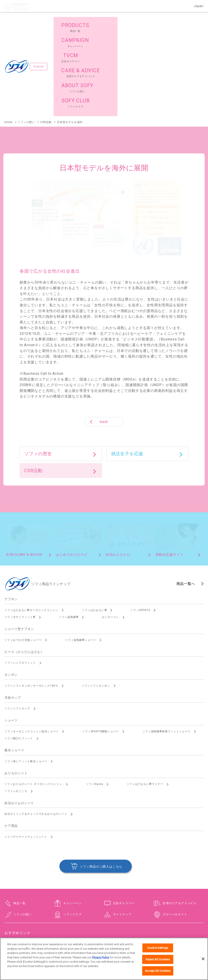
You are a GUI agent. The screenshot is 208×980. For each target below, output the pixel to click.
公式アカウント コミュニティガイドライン (164, 933)
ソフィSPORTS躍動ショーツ (100, 658)
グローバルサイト (175, 841)
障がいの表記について (104, 937)
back (104, 349)
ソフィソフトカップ (17, 635)
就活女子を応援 (127, 381)
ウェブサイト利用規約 (87, 933)
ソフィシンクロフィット (20, 590)
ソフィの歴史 (38, 381)
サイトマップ (122, 841)
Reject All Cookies (158, 965)
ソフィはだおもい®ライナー (145, 711)
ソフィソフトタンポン (96, 613)
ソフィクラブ (72, 841)
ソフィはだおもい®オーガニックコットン (31, 537)
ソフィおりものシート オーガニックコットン (33, 711)
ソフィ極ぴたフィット (19, 665)
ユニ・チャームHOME (32, 933)
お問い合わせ (59, 933)
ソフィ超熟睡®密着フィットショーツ (166, 658)
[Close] (203, 964)
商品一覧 (19, 830)
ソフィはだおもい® (94, 537)
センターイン (110, 544)
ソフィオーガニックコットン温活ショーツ (31, 658)
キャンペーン (72, 830)
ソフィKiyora (94, 711)
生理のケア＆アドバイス (180, 830)
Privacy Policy (101, 962)
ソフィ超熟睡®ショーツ (80, 567)
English (39, 30)
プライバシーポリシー (119, 933)
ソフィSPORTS (140, 537)
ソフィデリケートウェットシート (26, 764)
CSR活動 (33, 397)
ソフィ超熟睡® (69, 544)
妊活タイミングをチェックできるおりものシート (36, 741)
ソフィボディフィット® (20, 544)
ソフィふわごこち (16, 718)
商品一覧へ (186, 510)
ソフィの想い (23, 841)
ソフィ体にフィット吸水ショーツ (26, 688)
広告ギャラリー (124, 830)
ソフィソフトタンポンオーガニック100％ (31, 613)
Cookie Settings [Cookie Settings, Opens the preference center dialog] (158, 953)
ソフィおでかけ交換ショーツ (23, 567)
